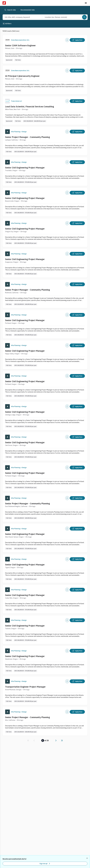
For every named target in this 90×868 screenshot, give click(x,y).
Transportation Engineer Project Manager (25, 687)
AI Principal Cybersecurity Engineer (22, 76)
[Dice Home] (4, 3)
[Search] (84, 17)
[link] (28, 740)
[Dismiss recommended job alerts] (87, 858)
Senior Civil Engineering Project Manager (25, 168)
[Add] (67, 40)
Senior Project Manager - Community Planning (27, 137)
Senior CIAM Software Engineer (20, 45)
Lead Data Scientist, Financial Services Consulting (30, 107)
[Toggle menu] (86, 3)
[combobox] (20, 17)
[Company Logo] (7, 40)
